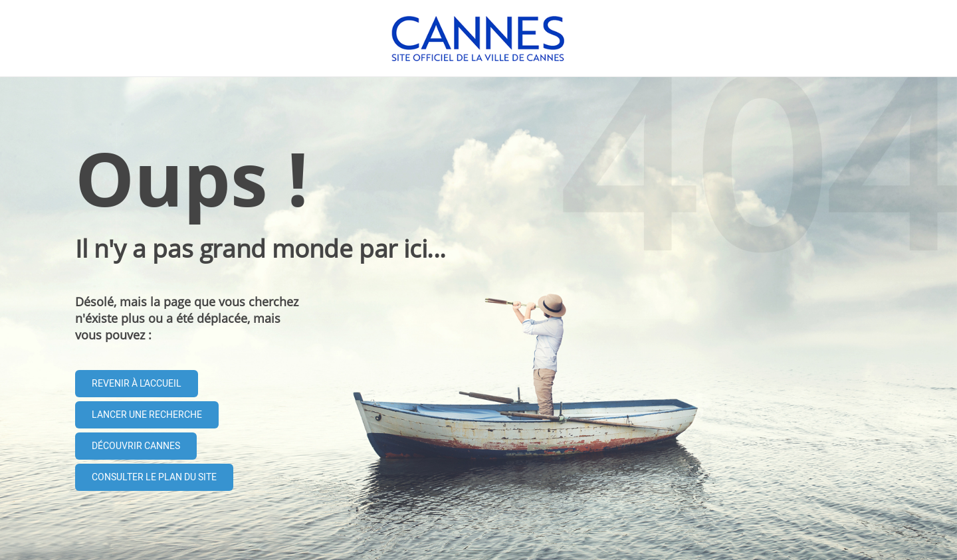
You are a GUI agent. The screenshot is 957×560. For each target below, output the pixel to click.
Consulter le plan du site (154, 477)
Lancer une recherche (147, 415)
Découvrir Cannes (136, 446)
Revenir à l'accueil (137, 384)
